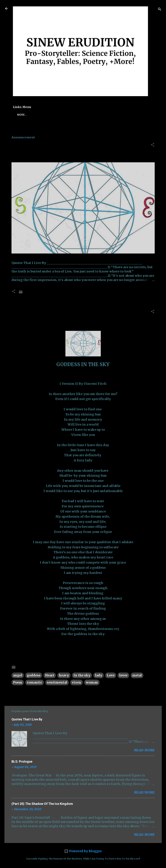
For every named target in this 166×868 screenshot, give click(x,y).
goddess (34, 675)
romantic (35, 682)
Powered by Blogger (83, 851)
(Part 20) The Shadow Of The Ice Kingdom (42, 804)
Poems (35, 115)
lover (123, 675)
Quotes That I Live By (37, 146)
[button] (153, 145)
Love (111, 675)
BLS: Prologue (22, 761)
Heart (50, 675)
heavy (64, 675)
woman (92, 682)
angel (18, 675)
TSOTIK (50, 115)
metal (137, 675)
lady (99, 675)
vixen (76, 682)
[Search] (160, 10)
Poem (18, 682)
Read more (144, 750)
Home (20, 115)
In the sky (82, 675)
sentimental (57, 682)
